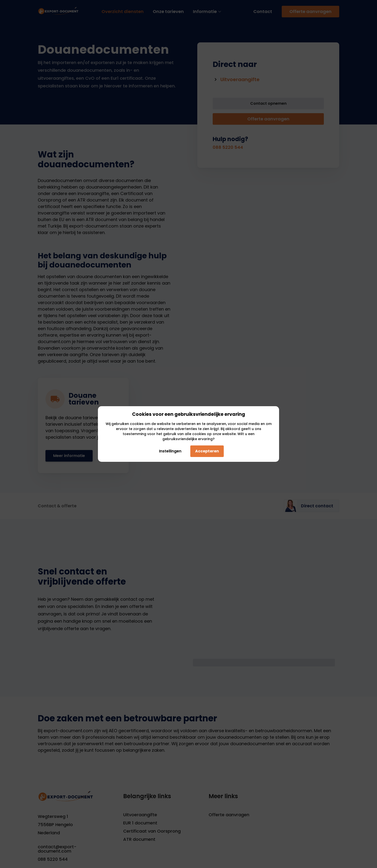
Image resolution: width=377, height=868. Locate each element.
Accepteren (207, 451)
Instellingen (169, 451)
